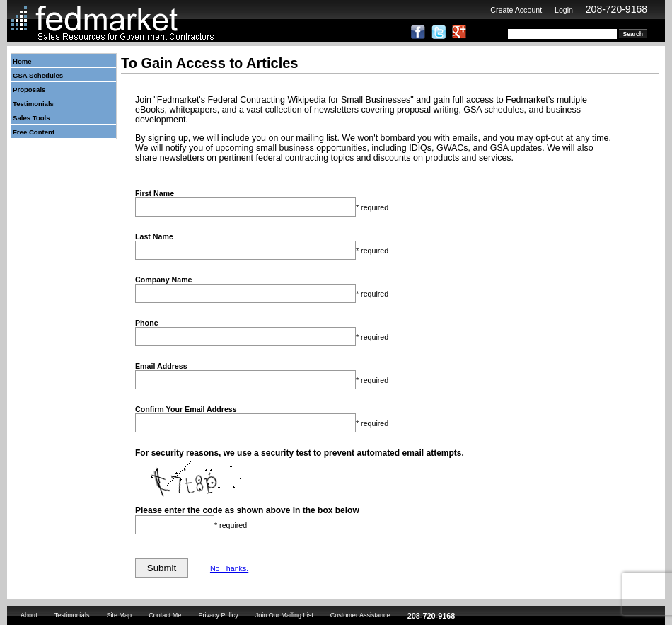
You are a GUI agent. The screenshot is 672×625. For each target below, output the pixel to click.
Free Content (34, 132)
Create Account (516, 10)
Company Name (164, 280)
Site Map (119, 615)
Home (22, 61)
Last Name (154, 236)
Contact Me (165, 615)
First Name (155, 193)
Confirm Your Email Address (186, 409)
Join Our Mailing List (284, 615)
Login (564, 10)
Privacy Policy (218, 615)
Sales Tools (31, 118)
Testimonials (33, 104)
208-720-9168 (616, 9)
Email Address (161, 366)
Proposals (29, 90)
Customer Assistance (360, 615)
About (29, 615)
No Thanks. (229, 568)
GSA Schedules (38, 75)
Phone (147, 323)
